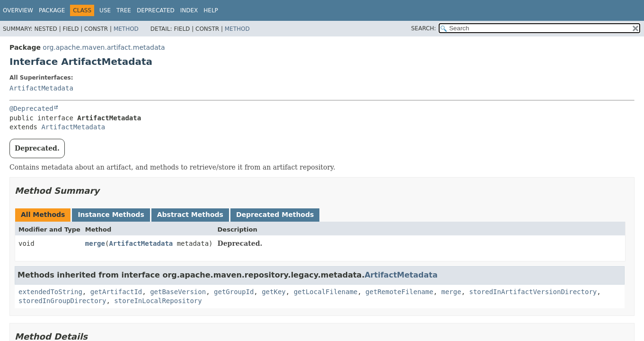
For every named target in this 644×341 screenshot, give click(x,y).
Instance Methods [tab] (111, 215)
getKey (274, 292)
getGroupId (234, 292)
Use (105, 10)
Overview (18, 10)
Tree (124, 10)
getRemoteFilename (399, 292)
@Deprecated (31, 108)
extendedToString (50, 292)
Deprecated (156, 10)
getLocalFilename (326, 292)
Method (126, 29)
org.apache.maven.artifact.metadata (104, 47)
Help (211, 10)
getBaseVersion (178, 292)
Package (52, 10)
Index (189, 10)
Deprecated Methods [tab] (275, 215)
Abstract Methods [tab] (190, 215)
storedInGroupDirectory (62, 301)
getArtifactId (116, 292)
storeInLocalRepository (158, 301)
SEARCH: (424, 28)
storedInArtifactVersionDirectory (533, 292)
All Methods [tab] (43, 215)
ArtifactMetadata (41, 88)
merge (95, 243)
